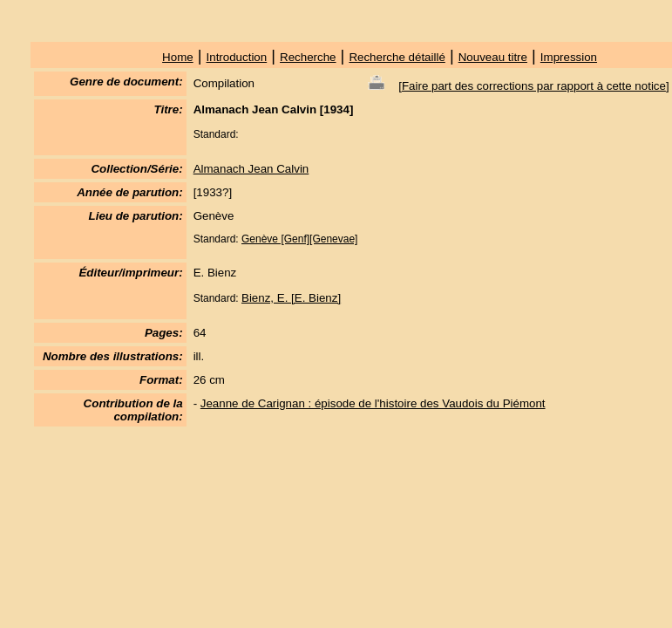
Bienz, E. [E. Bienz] (291, 298)
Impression (569, 57)
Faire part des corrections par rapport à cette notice (534, 86)
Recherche (308, 57)
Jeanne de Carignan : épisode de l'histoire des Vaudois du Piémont (373, 403)
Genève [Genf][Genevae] (299, 239)
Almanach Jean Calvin (251, 169)
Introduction (237, 57)
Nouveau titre (493, 57)
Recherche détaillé (397, 57)
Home (178, 57)
